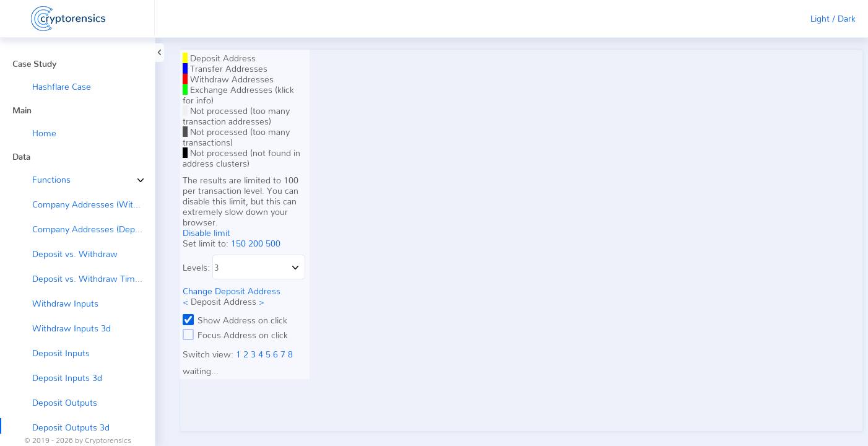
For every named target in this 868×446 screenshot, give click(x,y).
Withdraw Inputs (65, 303)
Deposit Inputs (61, 353)
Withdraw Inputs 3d (72, 328)
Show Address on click (235, 320)
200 (256, 243)
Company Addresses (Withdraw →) (93, 204)
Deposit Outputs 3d (71, 427)
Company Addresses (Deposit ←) (93, 229)
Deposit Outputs (65, 402)
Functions (42, 179)
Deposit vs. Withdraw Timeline (93, 278)
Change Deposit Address (232, 291)
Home (44, 133)
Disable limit (206, 233)
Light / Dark (833, 18)
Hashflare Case (62, 86)
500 (273, 243)
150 (238, 243)
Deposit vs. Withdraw (75, 254)
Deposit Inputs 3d (67, 378)
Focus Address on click (235, 334)
